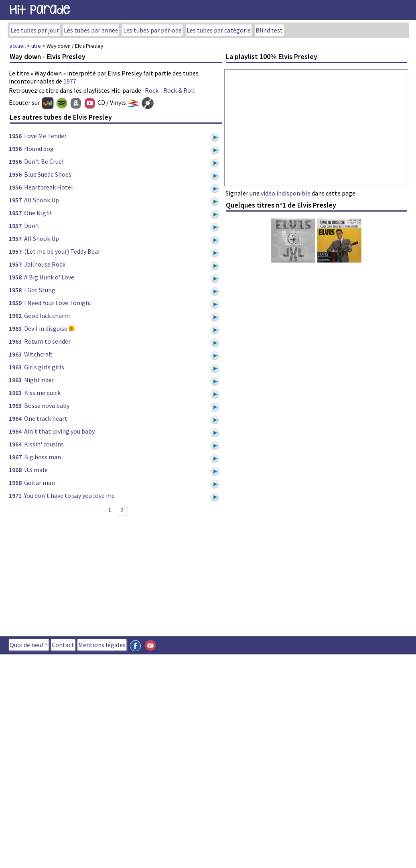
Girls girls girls (44, 367)
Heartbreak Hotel (49, 187)
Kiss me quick (42, 393)
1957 (15, 200)
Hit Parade (40, 10)
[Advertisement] (164, 575)
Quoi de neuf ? (29, 645)
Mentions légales (102, 645)
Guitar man (40, 483)
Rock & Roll (179, 90)
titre (36, 46)
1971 (15, 495)
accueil (18, 46)
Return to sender (47, 341)
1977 (70, 81)
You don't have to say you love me (69, 495)
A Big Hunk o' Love (49, 277)
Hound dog (39, 149)
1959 (15, 303)
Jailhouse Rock (45, 264)
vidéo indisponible (286, 193)
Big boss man (43, 457)
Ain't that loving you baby (59, 431)
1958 (15, 277)
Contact (63, 645)
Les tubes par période (152, 30)
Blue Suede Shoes (48, 174)
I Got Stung (40, 290)
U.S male (36, 470)
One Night (38, 213)
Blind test (269, 30)
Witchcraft (38, 354)
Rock (152, 90)
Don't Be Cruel (44, 161)
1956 (15, 136)
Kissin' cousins (44, 444)
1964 (15, 418)
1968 (15, 470)
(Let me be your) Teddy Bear (62, 251)
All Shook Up (42, 200)
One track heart (46, 418)
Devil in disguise (46, 328)
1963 (15, 328)
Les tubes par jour (35, 30)
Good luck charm (47, 316)
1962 (15, 316)
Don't (32, 226)
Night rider (39, 380)
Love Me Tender (45, 136)
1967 (15, 457)
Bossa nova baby (47, 405)
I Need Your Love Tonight (58, 303)
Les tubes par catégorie (219, 30)
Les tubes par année (91, 30)
